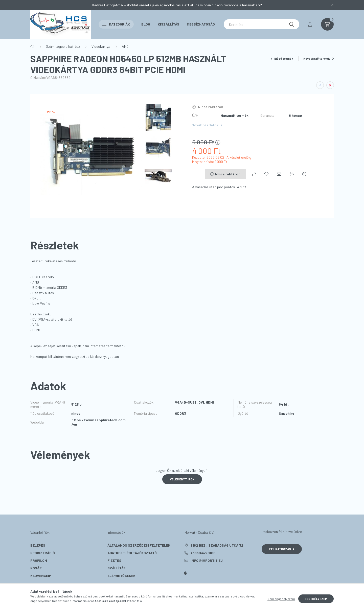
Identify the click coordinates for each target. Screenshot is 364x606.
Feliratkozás (282, 549)
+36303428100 (203, 553)
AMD (125, 46)
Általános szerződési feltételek (139, 545)
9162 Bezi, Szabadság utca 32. (218, 545)
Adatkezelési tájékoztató (132, 553)
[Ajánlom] (279, 174)
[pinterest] (330, 85)
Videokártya (101, 46)
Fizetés (114, 560)
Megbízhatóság (201, 24)
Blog (146, 24)
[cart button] (327, 24)
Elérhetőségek (121, 576)
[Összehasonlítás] (254, 174)
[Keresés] (261, 24)
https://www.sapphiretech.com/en (99, 422)
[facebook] (320, 85)
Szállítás (117, 568)
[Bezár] (332, 5)
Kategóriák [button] (116, 24)
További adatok (207, 125)
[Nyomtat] (292, 174)
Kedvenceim (41, 576)
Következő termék (318, 58)
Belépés (38, 545)
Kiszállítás (168, 24)
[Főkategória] (32, 46)
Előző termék (282, 58)
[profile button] (310, 24)
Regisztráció (43, 553)
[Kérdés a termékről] (304, 174)
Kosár (36, 568)
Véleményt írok (182, 479)
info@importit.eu (207, 560)
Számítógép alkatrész (63, 46)
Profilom (39, 560)
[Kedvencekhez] (266, 174)
